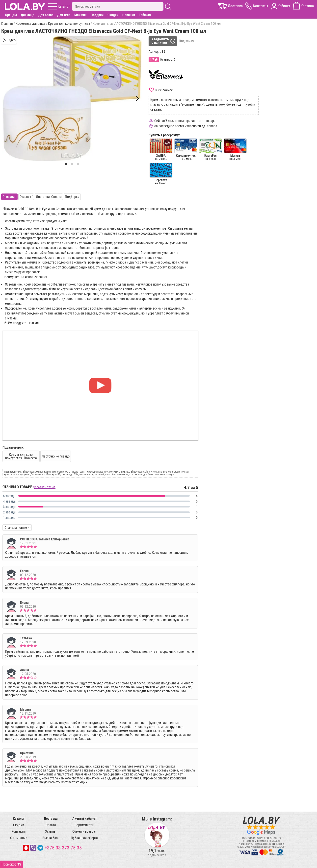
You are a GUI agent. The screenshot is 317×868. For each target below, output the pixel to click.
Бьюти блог (51, 838)
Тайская (145, 15)
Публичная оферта (84, 838)
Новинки (129, 15)
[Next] (137, 98)
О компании (19, 838)
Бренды (11, 15)
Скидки (113, 15)
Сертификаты (84, 825)
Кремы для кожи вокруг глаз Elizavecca (21, 456)
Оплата (51, 825)
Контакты (19, 831)
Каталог (19, 819)
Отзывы (51, 831)
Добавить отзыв (44, 487)
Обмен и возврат (84, 831)
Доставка (51, 819)
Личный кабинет (84, 819)
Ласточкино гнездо (56, 456)
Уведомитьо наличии (160, 41)
